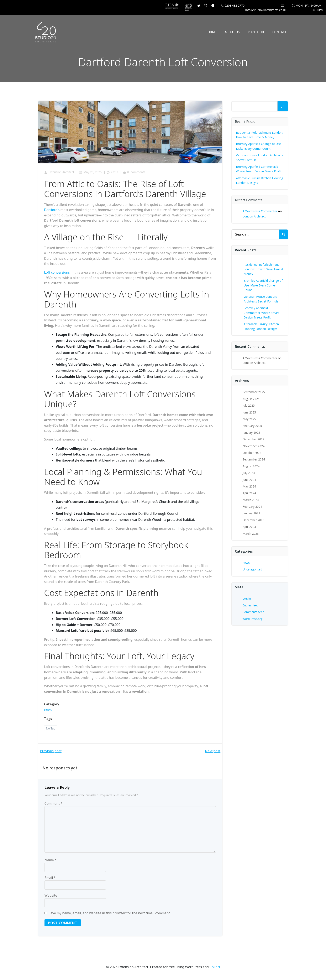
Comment (53, 805)
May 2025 (249, 419)
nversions (63, 273)
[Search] (283, 106)
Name (51, 861)
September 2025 (254, 392)
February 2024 (253, 507)
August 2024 (251, 466)
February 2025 (253, 426)
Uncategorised (253, 569)
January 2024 (252, 513)
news (49, 710)
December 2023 (254, 520)
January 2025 (252, 432)
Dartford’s (52, 210)
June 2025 (249, 412)
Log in (247, 598)
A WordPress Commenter (260, 211)
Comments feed (254, 612)
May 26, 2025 (91, 173)
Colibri (215, 968)
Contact (280, 32)
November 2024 (254, 446)
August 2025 (251, 399)
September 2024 (254, 459)
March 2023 (251, 533)
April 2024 (249, 493)
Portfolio (256, 32)
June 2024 (249, 480)
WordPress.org (253, 619)
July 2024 (249, 473)
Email (50, 879)
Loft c (49, 273)
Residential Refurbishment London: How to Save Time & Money (264, 269)
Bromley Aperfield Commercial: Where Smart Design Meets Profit (262, 313)
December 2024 (254, 439)
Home (212, 32)
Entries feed (251, 605)
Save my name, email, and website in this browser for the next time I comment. (110, 914)
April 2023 (249, 527)
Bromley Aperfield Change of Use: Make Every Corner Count (263, 285)
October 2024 (252, 453)
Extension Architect (60, 173)
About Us (232, 32)
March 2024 (251, 500)
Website (51, 896)
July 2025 (249, 405)
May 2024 (249, 486)
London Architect (254, 216)
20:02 (113, 173)
